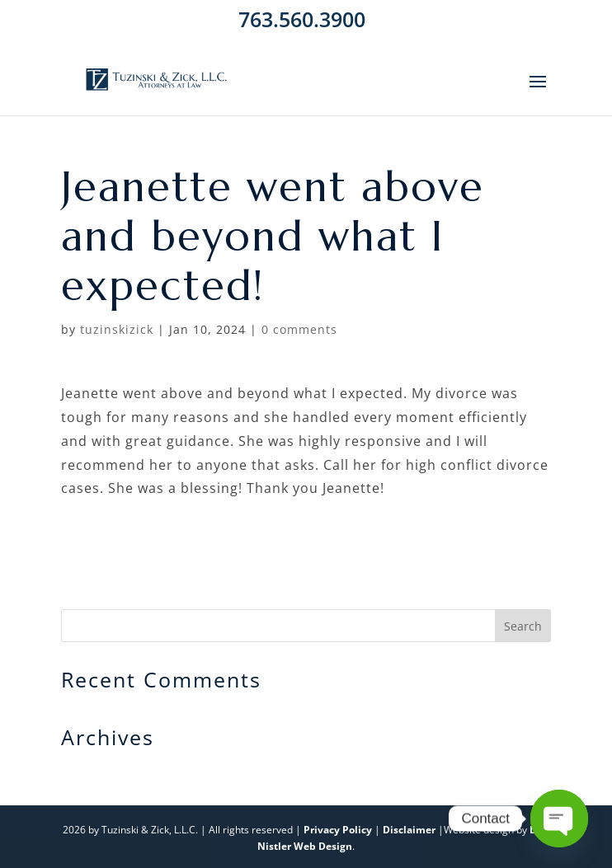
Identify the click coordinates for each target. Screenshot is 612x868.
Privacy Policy (338, 830)
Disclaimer (409, 830)
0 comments (299, 329)
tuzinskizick (117, 329)
